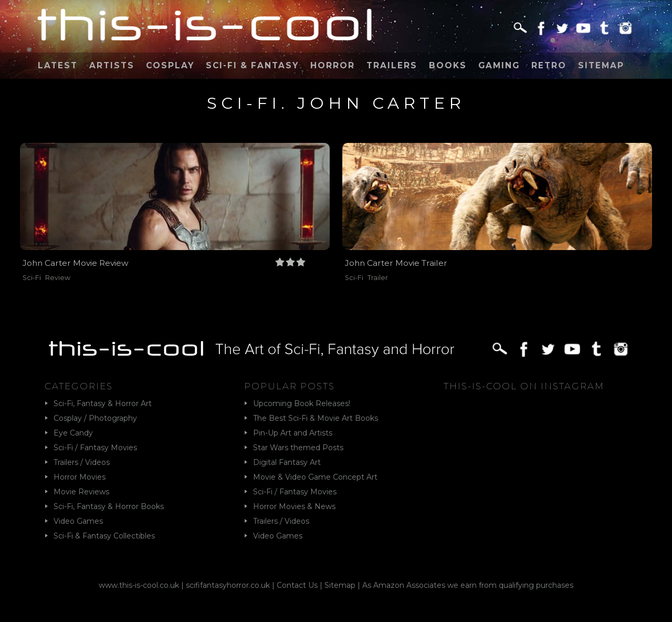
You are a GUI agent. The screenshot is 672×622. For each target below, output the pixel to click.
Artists (112, 65)
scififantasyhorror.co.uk (228, 585)
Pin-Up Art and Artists (293, 433)
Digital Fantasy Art (287, 462)
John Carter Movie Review (76, 263)
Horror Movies (80, 477)
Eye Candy (73, 433)
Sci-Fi (32, 278)
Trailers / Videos (82, 462)
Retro (549, 65)
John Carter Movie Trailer (396, 263)
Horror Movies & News (294, 506)
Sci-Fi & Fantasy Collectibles (104, 536)
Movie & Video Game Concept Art (315, 477)
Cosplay (170, 65)
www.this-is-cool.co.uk (139, 585)
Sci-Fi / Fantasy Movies (95, 448)
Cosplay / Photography (95, 418)
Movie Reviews (81, 492)
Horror (333, 65)
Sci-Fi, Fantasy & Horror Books (109, 506)
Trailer (378, 278)
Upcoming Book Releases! (302, 403)
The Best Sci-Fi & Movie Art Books (316, 418)
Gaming (499, 65)
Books (448, 65)
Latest (58, 65)
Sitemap (601, 65)
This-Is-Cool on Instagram (524, 386)
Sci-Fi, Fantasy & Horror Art (103, 403)
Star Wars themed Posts (298, 448)
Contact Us (297, 585)
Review (58, 278)
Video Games (78, 521)
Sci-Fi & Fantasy (252, 65)
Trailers (392, 65)
